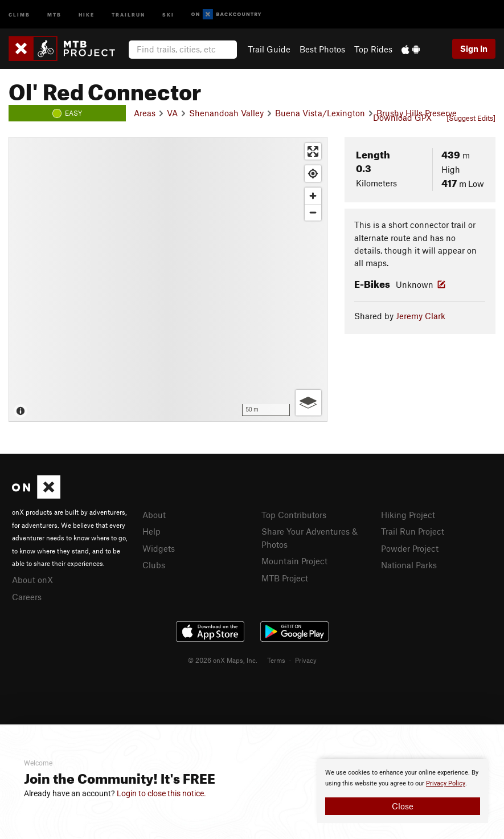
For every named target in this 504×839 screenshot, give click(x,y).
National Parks (409, 565)
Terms (276, 660)
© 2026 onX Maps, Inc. (223, 660)
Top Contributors (294, 515)
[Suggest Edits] (471, 118)
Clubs (154, 565)
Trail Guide (269, 49)
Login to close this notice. (161, 793)
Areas (145, 113)
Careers (27, 597)
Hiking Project (408, 515)
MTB (54, 14)
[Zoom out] (313, 212)
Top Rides (373, 49)
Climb (19, 14)
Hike (87, 14)
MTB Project (285, 578)
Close (403, 806)
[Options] (308, 403)
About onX (32, 580)
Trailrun (128, 14)
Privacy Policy (446, 783)
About (154, 515)
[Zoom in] (313, 196)
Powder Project (410, 548)
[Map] (168, 279)
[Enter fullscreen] (313, 151)
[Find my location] (313, 174)
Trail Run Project (413, 531)
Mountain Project (294, 561)
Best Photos (322, 49)
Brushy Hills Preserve (417, 113)
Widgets (159, 548)
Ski (168, 14)
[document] (403, 791)
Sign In (474, 48)
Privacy (306, 660)
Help (151, 531)
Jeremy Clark (421, 316)
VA (172, 113)
